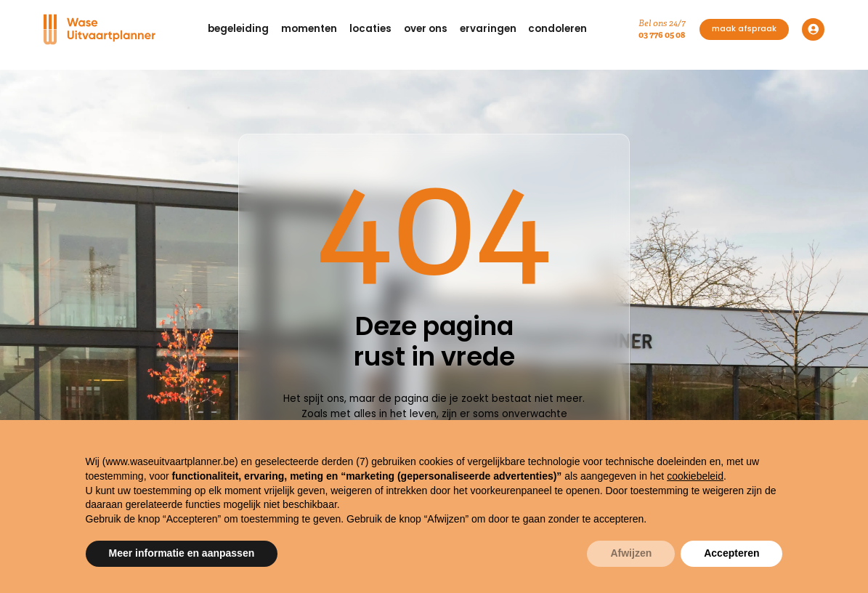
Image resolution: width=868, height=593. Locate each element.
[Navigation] (100, 29)
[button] (239, 29)
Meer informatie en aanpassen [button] (182, 553)
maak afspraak (744, 29)
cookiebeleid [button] (695, 476)
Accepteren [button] (731, 553)
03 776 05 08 (662, 35)
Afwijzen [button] (631, 553)
